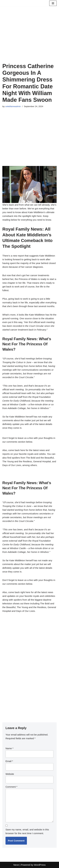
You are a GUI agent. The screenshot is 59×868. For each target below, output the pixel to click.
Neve (16, 865)
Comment (11, 787)
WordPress (40, 865)
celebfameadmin (13, 106)
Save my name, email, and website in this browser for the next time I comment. (27, 831)
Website (10, 774)
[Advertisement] (29, 39)
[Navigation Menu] (53, 3)
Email (9, 761)
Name (9, 748)
